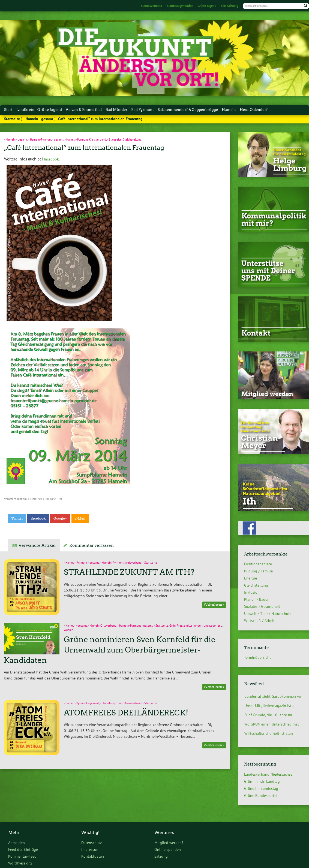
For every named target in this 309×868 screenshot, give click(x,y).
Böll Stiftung (229, 6)
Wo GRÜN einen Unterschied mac (272, 724)
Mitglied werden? (169, 843)
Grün (172, 626)
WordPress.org (20, 863)
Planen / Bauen (257, 599)
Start (8, 110)
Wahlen (69, 630)
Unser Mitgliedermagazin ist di (270, 706)
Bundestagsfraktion (180, 6)
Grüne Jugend (207, 6)
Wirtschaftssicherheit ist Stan (269, 733)
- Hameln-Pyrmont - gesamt (46, 139)
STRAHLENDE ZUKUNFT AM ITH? (129, 572)
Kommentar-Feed (22, 856)
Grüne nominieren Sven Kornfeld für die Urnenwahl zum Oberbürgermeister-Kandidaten (110, 650)
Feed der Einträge (23, 849)
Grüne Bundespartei (261, 796)
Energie (250, 578)
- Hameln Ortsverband (102, 626)
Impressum (90, 849)
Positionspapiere (258, 564)
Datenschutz (91, 843)
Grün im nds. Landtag (262, 781)
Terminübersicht (257, 657)
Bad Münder (116, 110)
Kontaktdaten (93, 856)
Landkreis (25, 110)
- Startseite (114, 139)
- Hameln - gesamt (38, 119)
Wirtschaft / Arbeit (259, 621)
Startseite (12, 119)
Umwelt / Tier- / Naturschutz (268, 614)
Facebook (38, 518)
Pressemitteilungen (190, 626)
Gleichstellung (132, 139)
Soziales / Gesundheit (262, 606)
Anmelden (16, 843)
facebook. (51, 159)
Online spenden (168, 849)
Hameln (229, 110)
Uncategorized (213, 626)
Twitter (17, 518)
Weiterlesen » (214, 605)
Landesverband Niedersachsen (269, 774)
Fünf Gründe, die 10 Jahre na (268, 715)
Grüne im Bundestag (261, 788)
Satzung (161, 856)
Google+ (60, 518)
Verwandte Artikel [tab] (37, 545)
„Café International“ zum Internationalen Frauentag (84, 148)
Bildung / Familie (258, 571)
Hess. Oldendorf (254, 110)
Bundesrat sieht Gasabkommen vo (273, 696)
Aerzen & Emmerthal (84, 110)
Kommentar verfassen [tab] (91, 545)
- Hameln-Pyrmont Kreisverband (85, 139)
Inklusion (252, 592)
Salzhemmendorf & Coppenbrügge (188, 110)
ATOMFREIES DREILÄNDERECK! (126, 713)
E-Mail (80, 518)
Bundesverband (151, 6)
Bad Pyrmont (142, 110)
